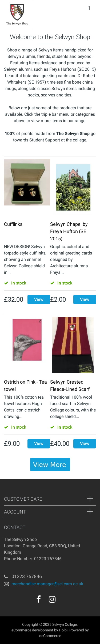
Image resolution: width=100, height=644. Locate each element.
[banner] (50, 465)
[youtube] (64, 601)
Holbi (63, 630)
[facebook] (39, 599)
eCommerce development (32, 630)
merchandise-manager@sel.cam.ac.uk (47, 584)
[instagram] (52, 599)
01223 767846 (27, 576)
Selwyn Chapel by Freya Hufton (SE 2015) (69, 231)
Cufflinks (13, 224)
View (39, 299)
